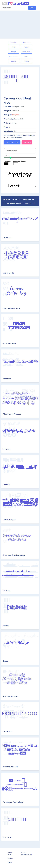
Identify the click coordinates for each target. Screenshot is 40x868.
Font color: (7, 161)
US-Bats (6, 484)
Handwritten (27, 52)
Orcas (5, 661)
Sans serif (26, 42)
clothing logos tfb (11, 767)
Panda (6, 626)
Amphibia (7, 837)
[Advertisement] (20, 25)
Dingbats (16, 115)
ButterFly (7, 449)
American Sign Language (14, 555)
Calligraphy (14, 56)
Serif (14, 47)
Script (14, 52)
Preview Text (20, 177)
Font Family (27, 142)
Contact (10, 858)
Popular (14, 42)
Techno (26, 61)
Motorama (7, 731)
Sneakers (7, 379)
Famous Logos (9, 520)
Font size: (7, 156)
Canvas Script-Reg (11, 308)
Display (26, 47)
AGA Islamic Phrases (12, 414)
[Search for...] (15, 8)
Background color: (20, 161)
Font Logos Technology (13, 802)
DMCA (10, 862)
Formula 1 (7, 238)
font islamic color (10, 696)
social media (9, 273)
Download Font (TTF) (12, 142)
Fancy (26, 56)
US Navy (6, 590)
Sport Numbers (9, 343)
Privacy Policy (10, 853)
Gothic (14, 61)
